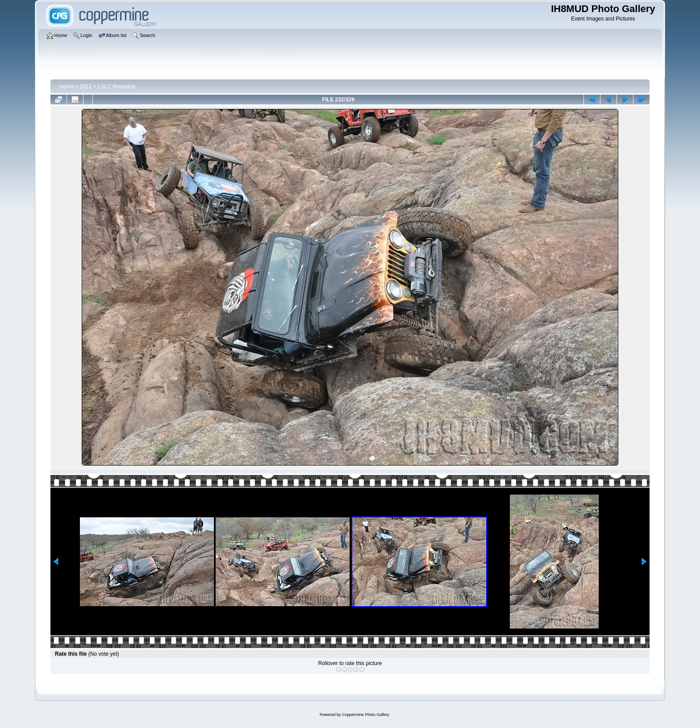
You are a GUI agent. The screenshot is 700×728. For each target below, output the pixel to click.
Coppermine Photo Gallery (366, 715)
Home (67, 87)
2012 (86, 87)
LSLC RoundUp (117, 87)
